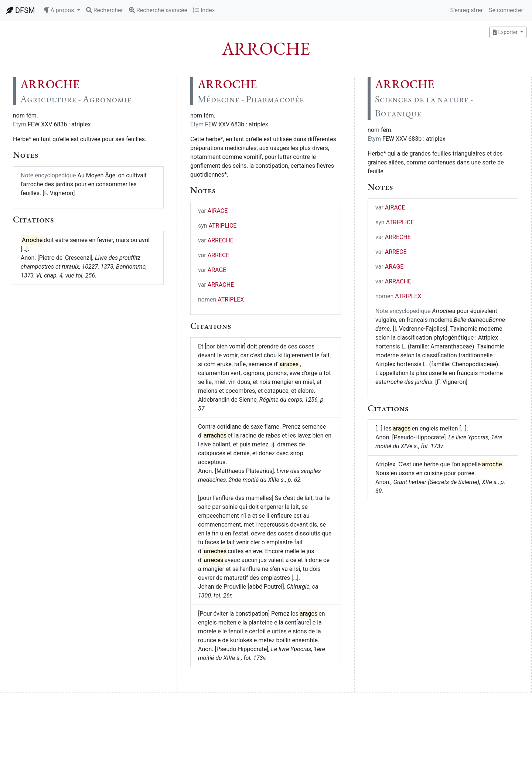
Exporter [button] (506, 32)
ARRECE (219, 255)
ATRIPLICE (223, 226)
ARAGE (217, 270)
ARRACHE (221, 285)
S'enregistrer (466, 10)
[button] (62, 10)
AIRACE (218, 211)
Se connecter (506, 10)
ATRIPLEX (231, 299)
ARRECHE (221, 240)
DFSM (20, 10)
